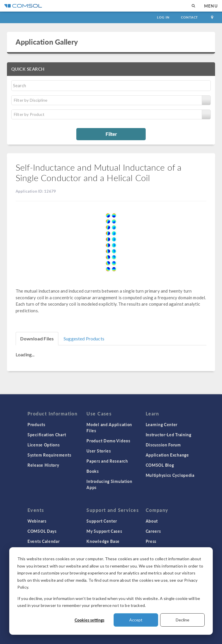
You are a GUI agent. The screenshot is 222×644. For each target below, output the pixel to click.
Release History (43, 465)
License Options (44, 445)
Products (36, 424)
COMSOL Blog (160, 465)
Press (151, 541)
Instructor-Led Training (169, 435)
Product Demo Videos (108, 441)
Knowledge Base (103, 541)
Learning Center (162, 424)
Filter (111, 134)
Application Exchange (167, 455)
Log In (163, 17)
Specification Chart (47, 435)
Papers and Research (107, 461)
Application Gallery (47, 42)
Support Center (102, 521)
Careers (153, 531)
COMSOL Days (42, 531)
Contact (189, 17)
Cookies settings (89, 620)
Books (93, 471)
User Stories (99, 451)
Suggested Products (84, 339)
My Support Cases (104, 531)
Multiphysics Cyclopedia (170, 475)
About (152, 521)
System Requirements (49, 455)
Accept (136, 620)
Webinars (37, 521)
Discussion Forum (163, 445)
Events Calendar (44, 541)
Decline (183, 620)
